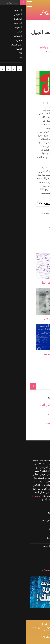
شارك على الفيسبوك (35, 103)
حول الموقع (29, 624)
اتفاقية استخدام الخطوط (31, 627)
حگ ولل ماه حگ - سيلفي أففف (30, 405)
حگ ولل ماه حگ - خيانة (34, 414)
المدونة (30, 47)
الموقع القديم (12, 627)
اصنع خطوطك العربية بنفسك (32, 570)
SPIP (18, 637)
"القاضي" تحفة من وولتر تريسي (32, 320)
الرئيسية (42, 47)
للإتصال (19, 624)
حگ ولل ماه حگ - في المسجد (31, 546)
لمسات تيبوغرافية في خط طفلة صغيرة (31, 284)
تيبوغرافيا (18, 47)
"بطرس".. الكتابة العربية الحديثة (32, 356)
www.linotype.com (36, 220)
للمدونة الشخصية (31, 489)
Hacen (29, 460)
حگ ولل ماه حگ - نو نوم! (33, 423)
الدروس (42, 485)
